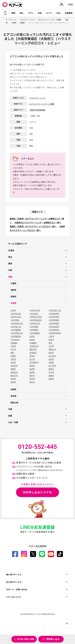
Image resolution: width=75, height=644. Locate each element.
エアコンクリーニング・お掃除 (50, 20)
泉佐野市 (14, 366)
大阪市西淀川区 (17, 333)
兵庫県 (13, 389)
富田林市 (33, 349)
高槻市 (13, 382)
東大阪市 (52, 356)
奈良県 (13, 396)
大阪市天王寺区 (36, 317)
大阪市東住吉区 (36, 320)
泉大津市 (52, 366)
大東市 (13, 346)
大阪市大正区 (16, 317)
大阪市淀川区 (16, 327)
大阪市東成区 (54, 320)
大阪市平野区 (54, 317)
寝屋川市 (52, 349)
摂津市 (32, 356)
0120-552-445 (26, 639)
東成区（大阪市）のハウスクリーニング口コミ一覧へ (33, 226)
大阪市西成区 (54, 330)
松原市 (13, 359)
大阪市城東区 (54, 314)
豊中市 (32, 376)
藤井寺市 (14, 376)
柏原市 (51, 359)
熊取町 (13, 369)
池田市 (13, 362)
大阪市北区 (34, 314)
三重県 (13, 283)
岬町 (12, 353)
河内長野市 (34, 362)
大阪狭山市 (34, 346)
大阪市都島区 (35, 333)
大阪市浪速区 (54, 323)
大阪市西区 (34, 330)
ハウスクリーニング (27, 20)
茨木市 (51, 372)
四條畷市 (33, 343)
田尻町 (32, 369)
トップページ (11, 20)
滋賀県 (13, 290)
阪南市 (51, 379)
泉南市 (32, 366)
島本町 (51, 353)
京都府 (13, 296)
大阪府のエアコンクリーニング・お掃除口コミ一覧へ (38, 222)
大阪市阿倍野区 (55, 333)
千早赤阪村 (15, 340)
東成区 (23, 23)
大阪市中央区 (35, 310)
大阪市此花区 (35, 323)
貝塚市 (13, 379)
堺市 (50, 343)
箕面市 (51, 369)
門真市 (32, 379)
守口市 (13, 349)
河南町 (51, 362)
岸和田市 (33, 353)
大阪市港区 (34, 327)
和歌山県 (14, 402)
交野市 (32, 336)
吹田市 (32, 340)
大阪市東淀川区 (17, 323)
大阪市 (14, 23)
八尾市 (51, 336)
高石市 (32, 382)
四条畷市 (14, 343)
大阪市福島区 (16, 330)
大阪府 (13, 303)
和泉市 (51, 340)
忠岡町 (13, 356)
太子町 (51, 346)
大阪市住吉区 (16, 314)
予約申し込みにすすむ (37, 492)
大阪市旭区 (15, 320)
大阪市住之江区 (55, 310)
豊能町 (51, 376)
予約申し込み (53, 639)
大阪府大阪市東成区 (37, 110)
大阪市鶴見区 (16, 336)
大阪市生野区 (54, 327)
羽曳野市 (14, 372)
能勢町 (32, 372)
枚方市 (32, 359)
